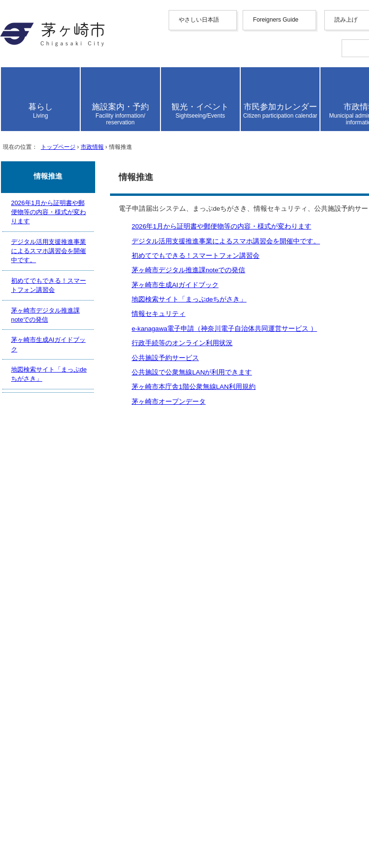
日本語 (54, 177)
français (55, 134)
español (54, 160)
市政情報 (122, 388)
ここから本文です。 (38, 415)
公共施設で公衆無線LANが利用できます (92, 578)
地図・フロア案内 (54, 820)
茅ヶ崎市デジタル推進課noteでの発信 (87, 507)
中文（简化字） (69, 104)
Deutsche (57, 142)
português (57, 168)
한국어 (54, 124)
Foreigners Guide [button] (50, 86)
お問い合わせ (46, 830)
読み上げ (39, 188)
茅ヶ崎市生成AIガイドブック (73, 517)
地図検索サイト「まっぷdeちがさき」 (88, 527)
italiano (54, 151)
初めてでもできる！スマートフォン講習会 (96, 497)
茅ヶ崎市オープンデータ (65, 598)
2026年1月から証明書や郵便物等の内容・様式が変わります (125, 477)
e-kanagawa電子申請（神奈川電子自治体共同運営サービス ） (127, 548)
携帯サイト (42, 670)
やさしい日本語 (50, 77)
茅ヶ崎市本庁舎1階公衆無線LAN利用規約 (94, 588)
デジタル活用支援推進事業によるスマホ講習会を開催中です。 (131, 487)
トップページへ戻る (58, 639)
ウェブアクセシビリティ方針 (73, 691)
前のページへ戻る (54, 629)
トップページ (77, 388)
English (54, 95)
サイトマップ (46, 681)
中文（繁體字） (69, 114)
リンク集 (38, 711)
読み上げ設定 (342, 214)
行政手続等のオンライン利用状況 (81, 558)
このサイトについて (58, 701)
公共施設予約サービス (61, 568)
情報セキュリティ (54, 537)
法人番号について (131, 802)
